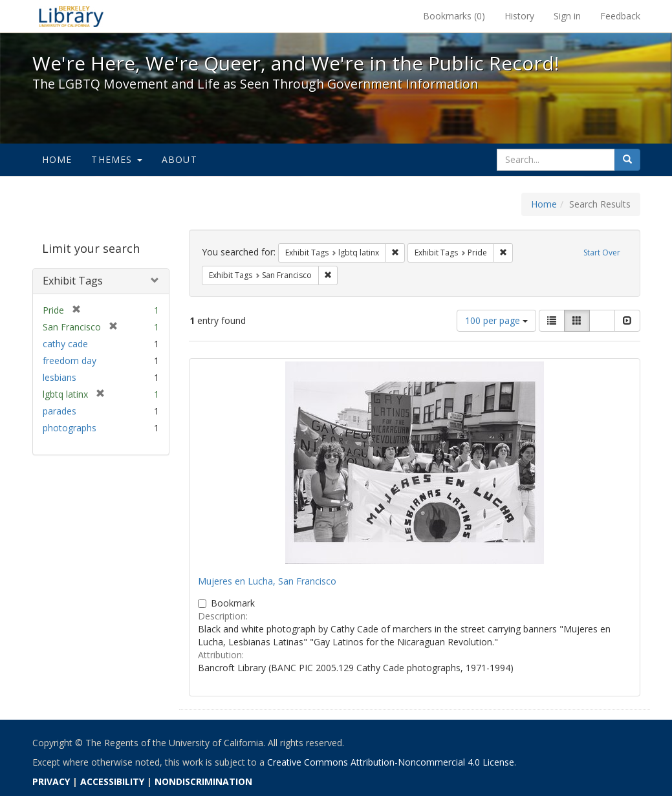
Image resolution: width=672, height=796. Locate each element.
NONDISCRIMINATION (203, 781)
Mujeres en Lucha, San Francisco (267, 581)
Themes (116, 159)
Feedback (620, 16)
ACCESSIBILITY (112, 781)
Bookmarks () (454, 16)
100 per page (496, 320)
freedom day (70, 360)
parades (60, 411)
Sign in (567, 16)
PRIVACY (51, 781)
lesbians (60, 377)
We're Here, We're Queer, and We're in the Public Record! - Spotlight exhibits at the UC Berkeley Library (71, 16)
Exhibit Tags (73, 281)
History (519, 16)
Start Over (602, 253)
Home (57, 159)
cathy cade (65, 344)
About (179, 159)
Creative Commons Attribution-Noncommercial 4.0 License (391, 762)
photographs (70, 428)
